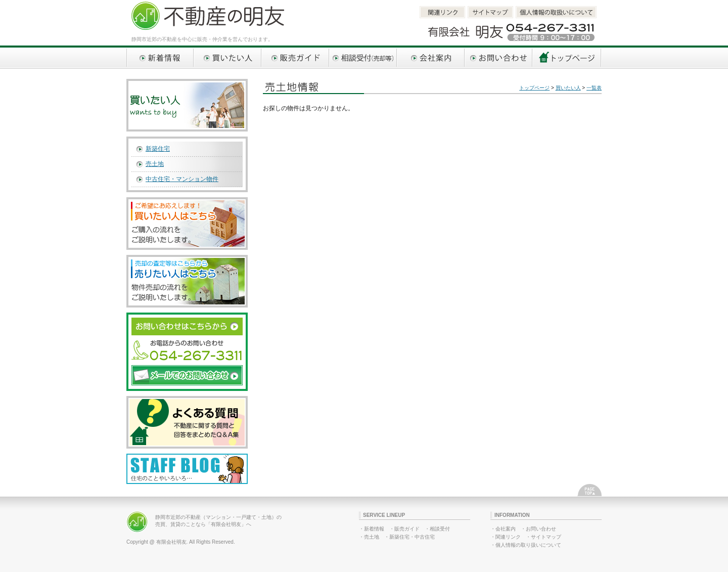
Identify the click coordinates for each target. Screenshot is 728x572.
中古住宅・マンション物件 (182, 179)
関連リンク (442, 12)
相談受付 (440, 529)
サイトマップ (490, 12)
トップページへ (567, 58)
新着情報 (160, 58)
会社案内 (431, 58)
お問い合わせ (499, 58)
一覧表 (594, 88)
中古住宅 (425, 537)
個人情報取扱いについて (556, 12)
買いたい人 (228, 58)
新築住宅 (158, 149)
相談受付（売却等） (363, 58)
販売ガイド (296, 58)
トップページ (534, 88)
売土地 (155, 164)
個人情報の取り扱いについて (528, 545)
